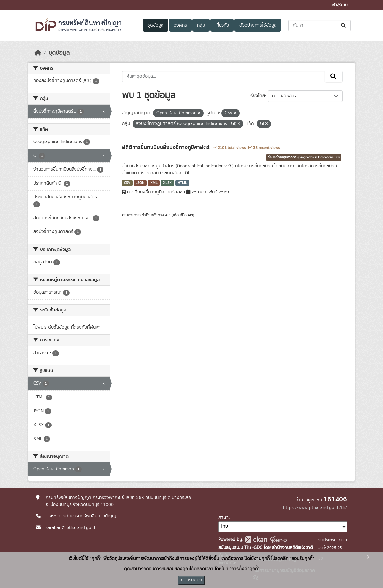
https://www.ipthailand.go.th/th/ (315, 508)
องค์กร (180, 25)
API (168, 215)
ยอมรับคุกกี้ (191, 580)
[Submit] (344, 26)
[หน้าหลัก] (38, 53)
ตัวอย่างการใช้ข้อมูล (258, 25)
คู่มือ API (186, 215)
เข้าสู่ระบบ (340, 5)
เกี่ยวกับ (222, 25)
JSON (140, 183)
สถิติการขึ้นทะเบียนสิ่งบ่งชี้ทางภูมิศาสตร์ (166, 147)
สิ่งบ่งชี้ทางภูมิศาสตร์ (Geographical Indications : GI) (304, 157)
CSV (127, 183)
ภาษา (223, 518)
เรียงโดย (257, 96)
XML (154, 183)
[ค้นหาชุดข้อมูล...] (320, 26)
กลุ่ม (201, 25)
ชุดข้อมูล (155, 25)
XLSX (167, 183)
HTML (182, 183)
